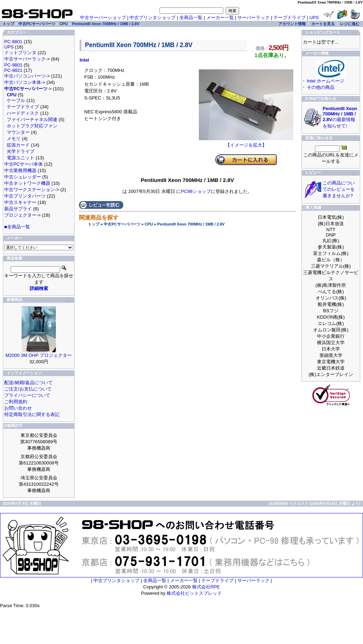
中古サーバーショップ (103, 18)
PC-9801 (13, 65)
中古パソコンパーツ (25, 76)
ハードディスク (23, 113)
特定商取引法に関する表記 (32, 414)
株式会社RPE (206, 587)
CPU (149, 224)
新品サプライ (18, 209)
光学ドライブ (21, 151)
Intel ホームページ (325, 81)
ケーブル (16, 100)
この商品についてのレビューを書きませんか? (339, 189)
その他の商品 (321, 87)
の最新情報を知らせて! (340, 117)
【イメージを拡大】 (246, 143)
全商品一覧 (191, 18)
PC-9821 (13, 70)
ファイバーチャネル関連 (32, 119)
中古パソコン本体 (23, 82)
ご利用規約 (16, 402)
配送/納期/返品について (28, 383)
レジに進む (350, 24)
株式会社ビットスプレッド (194, 593)
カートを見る (323, 24)
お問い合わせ (18, 408)
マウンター (18, 132)
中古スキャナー (20, 202)
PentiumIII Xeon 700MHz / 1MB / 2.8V (191, 224)
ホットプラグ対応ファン (32, 126)
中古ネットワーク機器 (27, 183)
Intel (84, 60)
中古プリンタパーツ (25, 196)
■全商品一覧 (17, 227)
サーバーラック (253, 18)
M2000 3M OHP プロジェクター (39, 355)
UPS (314, 18)
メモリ (14, 139)
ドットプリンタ (20, 53)
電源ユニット (21, 158)
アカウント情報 (292, 24)
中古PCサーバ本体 (24, 164)
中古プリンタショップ (152, 18)
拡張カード (18, 145)
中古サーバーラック (25, 59)
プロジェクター (20, 215)
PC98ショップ (196, 191)
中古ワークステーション (30, 190)
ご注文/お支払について (28, 389)
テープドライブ (290, 18)
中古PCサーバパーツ (122, 224)
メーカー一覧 (220, 18)
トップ (94, 224)
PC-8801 (13, 42)
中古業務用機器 (20, 170)
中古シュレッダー (23, 177)
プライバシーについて (27, 395)
